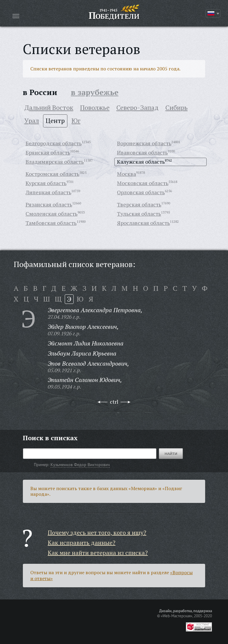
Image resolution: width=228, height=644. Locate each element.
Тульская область (139, 214)
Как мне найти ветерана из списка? (98, 553)
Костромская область (52, 174)
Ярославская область (143, 223)
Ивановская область (142, 152)
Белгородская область (54, 143)
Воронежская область (144, 143)
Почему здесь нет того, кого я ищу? (97, 532)
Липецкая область (48, 192)
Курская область (46, 183)
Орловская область (141, 192)
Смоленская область (52, 214)
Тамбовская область (51, 223)
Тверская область (139, 204)
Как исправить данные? (82, 543)
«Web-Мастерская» (177, 616)
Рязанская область (49, 204)
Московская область (143, 183)
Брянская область (48, 152)
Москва (126, 174)
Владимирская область (55, 162)
